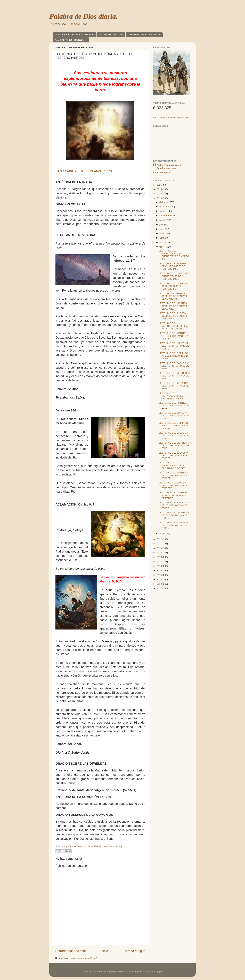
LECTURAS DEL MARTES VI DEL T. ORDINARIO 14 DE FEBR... (174, 406)
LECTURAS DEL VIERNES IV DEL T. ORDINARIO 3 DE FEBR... (174, 515)
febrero (163, 247)
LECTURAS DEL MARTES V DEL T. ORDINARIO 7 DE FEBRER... (174, 475)
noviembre (165, 207)
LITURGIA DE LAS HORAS (144, 34)
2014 (160, 575)
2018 (160, 557)
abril (162, 238)
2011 (160, 588)
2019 (160, 553)
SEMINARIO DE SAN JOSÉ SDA (75, 34)
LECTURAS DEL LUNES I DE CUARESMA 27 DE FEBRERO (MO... (174, 276)
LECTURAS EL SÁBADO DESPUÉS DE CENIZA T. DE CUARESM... (173, 296)
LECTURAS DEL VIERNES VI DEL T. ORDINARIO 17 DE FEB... (174, 376)
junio (162, 229)
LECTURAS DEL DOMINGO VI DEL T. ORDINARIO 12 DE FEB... (173, 426)
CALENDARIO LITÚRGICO (71, 40)
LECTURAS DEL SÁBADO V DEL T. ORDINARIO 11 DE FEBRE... (174, 435)
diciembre (165, 202)
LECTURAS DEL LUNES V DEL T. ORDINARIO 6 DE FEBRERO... (173, 485)
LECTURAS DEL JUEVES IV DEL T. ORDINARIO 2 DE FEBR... (174, 525)
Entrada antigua (134, 951)
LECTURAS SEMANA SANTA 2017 (171, 117)
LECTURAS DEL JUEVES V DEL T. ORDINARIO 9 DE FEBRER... (173, 456)
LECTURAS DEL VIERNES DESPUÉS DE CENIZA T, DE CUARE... (173, 306)
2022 (160, 539)
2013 (160, 579)
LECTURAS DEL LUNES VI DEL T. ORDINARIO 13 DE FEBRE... (174, 416)
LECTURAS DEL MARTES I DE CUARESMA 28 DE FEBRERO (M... (173, 266)
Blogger (158, 971)
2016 (160, 566)
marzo (163, 242)
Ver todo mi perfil (162, 172)
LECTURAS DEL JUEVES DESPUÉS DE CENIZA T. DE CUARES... (173, 316)
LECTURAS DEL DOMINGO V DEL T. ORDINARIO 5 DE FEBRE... (173, 495)
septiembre (165, 216)
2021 (160, 544)
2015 (160, 570)
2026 (160, 185)
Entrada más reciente (71, 951)
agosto (163, 220)
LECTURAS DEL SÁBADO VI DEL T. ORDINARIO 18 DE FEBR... (174, 366)
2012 (160, 584)
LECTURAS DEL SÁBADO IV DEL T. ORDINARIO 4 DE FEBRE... (174, 505)
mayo (163, 233)
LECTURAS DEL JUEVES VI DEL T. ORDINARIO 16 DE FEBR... (174, 386)
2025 (160, 189)
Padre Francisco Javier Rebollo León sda (169, 167)
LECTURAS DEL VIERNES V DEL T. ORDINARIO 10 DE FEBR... (174, 446)
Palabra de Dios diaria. (83, 16)
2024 (160, 194)
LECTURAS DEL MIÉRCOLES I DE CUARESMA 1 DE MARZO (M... (174, 255)
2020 (160, 548)
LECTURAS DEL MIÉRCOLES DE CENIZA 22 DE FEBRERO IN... (173, 326)
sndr (129, 971)
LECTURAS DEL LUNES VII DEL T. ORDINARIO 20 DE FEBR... (174, 346)
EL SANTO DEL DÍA (111, 34)
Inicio (104, 951)
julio (162, 224)
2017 (160, 562)
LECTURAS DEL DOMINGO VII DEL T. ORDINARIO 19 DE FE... (174, 356)
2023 (160, 198)
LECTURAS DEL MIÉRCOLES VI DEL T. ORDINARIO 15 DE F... (172, 396)
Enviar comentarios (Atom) (84, 958)
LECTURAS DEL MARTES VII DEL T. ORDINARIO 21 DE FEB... (174, 336)
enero (163, 534)
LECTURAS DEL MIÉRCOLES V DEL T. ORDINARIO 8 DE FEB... (173, 465)
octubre (164, 211)
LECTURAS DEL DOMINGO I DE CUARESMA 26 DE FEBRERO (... (174, 286)
